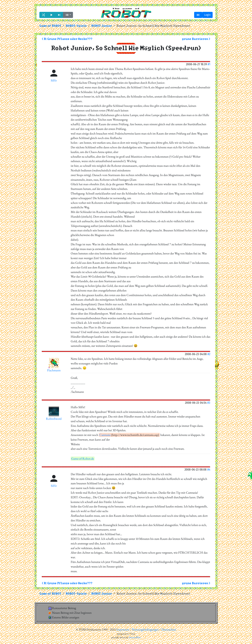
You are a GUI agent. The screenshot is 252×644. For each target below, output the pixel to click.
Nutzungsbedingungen (145, 629)
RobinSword (54, 419)
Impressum (123, 629)
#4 (209, 469)
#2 (209, 354)
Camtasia (105, 435)
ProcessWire (135, 637)
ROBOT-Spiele (76, 26)
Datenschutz (169, 629)
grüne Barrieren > (196, 39)
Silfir (54, 80)
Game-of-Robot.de (83, 459)
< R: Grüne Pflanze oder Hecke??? (67, 39)
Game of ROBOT (50, 26)
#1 (209, 64)
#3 (209, 403)
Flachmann (54, 370)
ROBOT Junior (102, 26)
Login (207, 15)
